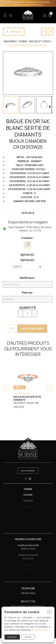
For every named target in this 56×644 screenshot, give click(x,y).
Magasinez (10, 41)
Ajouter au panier (30, 329)
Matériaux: (25, 278)
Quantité (25, 308)
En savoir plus (40, 630)
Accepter (12, 637)
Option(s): (25, 255)
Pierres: (25, 293)
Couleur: (25, 238)
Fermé (28, 637)
